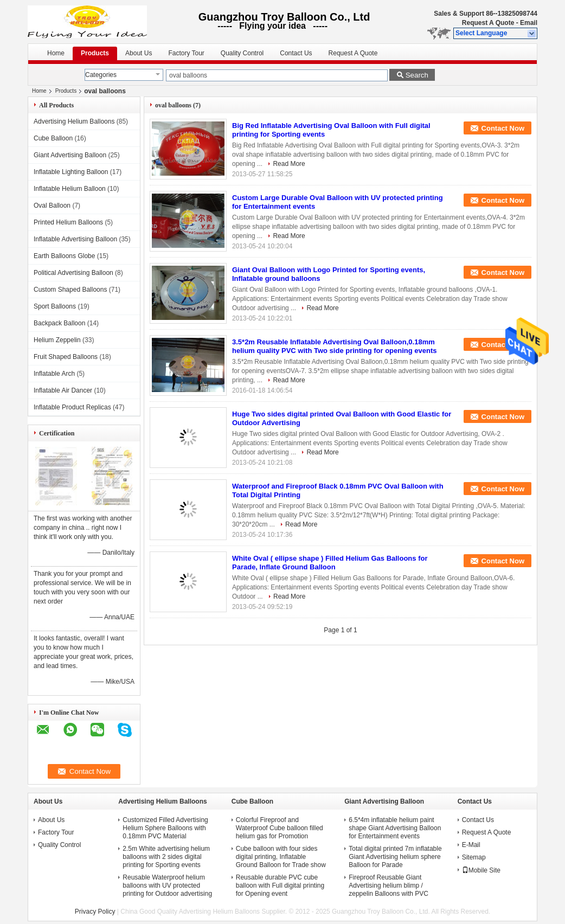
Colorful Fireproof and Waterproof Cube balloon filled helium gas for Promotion (280, 828)
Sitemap (474, 857)
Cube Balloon (53, 138)
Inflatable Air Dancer (63, 390)
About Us (139, 53)
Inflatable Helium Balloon (70, 189)
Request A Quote (488, 23)
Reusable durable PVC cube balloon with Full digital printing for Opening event (280, 886)
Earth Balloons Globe (64, 256)
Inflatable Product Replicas (72, 407)
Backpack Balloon (59, 323)
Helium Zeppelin (57, 340)
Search (417, 75)
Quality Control (242, 53)
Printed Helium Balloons (68, 222)
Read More (289, 164)
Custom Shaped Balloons (70, 290)
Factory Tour (186, 53)
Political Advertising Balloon (73, 273)
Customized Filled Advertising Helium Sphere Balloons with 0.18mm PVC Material (165, 828)
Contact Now (503, 128)
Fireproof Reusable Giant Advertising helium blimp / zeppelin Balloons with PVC (389, 886)
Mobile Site (481, 870)
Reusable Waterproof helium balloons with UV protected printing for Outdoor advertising (167, 886)
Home (56, 53)
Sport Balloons (55, 306)
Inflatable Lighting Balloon (71, 172)
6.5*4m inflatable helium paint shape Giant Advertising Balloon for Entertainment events (395, 828)
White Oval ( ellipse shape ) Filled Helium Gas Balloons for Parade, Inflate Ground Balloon (330, 563)
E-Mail (471, 845)
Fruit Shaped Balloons (66, 357)
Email (529, 23)
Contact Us (296, 53)
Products (95, 53)
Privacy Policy (95, 912)
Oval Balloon (52, 206)
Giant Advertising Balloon (70, 155)
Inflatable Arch (54, 374)
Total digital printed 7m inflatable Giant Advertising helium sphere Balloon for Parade (395, 857)
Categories (101, 75)
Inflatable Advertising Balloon (75, 239)
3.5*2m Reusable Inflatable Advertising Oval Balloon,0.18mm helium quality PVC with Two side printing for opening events (335, 346)
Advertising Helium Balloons (74, 121)
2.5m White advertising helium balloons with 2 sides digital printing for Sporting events (166, 857)
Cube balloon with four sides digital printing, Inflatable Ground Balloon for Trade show (281, 857)
